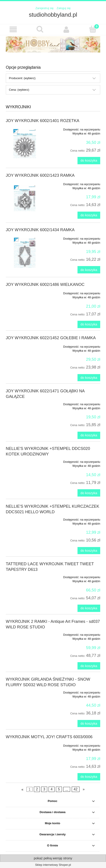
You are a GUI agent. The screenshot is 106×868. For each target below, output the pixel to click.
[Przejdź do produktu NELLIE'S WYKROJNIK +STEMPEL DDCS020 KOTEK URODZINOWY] (25, 460)
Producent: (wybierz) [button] (22, 78)
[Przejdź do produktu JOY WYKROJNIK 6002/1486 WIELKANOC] (25, 292)
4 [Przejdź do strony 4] (52, 789)
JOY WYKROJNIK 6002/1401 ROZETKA (43, 121)
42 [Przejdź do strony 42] (75, 789)
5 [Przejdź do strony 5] (59, 789)
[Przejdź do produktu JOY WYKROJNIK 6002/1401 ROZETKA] (25, 144)
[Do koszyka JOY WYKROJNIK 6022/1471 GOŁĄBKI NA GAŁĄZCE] (89, 435)
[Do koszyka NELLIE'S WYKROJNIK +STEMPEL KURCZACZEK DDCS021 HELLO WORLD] (89, 551)
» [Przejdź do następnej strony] (84, 789)
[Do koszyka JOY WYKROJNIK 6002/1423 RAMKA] (89, 215)
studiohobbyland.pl (53, 15)
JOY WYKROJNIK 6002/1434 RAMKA (40, 230)
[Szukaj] (40, 29)
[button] (13, 29)
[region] (53, 44)
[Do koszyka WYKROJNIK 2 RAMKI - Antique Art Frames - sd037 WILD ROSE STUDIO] (89, 666)
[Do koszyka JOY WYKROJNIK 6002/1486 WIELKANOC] (89, 324)
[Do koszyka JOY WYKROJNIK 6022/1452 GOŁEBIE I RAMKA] (89, 378)
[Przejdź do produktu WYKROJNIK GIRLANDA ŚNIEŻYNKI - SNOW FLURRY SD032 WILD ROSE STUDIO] (25, 691)
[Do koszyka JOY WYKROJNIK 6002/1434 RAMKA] (89, 270)
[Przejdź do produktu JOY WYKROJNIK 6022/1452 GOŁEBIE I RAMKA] (25, 345)
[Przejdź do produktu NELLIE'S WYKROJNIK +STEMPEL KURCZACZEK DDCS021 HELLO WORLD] (25, 518)
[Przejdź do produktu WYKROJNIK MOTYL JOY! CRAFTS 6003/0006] (25, 744)
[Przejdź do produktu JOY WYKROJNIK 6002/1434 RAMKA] (25, 253)
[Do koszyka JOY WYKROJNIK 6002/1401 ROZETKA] (89, 161)
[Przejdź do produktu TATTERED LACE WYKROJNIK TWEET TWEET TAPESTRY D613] (25, 576)
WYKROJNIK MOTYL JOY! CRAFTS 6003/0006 (49, 737)
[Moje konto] (66, 29)
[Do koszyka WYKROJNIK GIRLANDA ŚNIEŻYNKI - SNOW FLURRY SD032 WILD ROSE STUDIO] (89, 724)
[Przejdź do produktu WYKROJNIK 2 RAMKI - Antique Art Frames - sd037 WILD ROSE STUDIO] (25, 633)
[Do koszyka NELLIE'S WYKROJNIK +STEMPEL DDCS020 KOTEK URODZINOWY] (89, 493)
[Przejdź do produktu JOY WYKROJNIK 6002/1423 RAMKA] (25, 198)
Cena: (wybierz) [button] (19, 90)
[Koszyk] (93, 29)
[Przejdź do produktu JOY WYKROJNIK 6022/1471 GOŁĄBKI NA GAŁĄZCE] (25, 403)
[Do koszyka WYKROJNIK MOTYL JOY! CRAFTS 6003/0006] (89, 777)
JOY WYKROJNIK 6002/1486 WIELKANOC (45, 285)
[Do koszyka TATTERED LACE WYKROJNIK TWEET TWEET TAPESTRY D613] (89, 608)
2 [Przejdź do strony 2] (37, 789)
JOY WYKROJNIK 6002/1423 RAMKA (40, 175)
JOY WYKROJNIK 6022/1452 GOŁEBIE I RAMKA (51, 338)
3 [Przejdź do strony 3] (44, 789)
